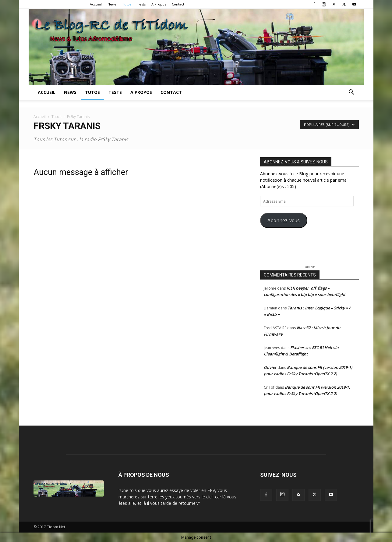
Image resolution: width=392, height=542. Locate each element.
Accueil (96, 4)
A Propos (159, 4)
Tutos (127, 4)
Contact (178, 4)
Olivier (270, 367)
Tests (141, 4)
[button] (351, 93)
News (112, 4)
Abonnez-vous (284, 220)
